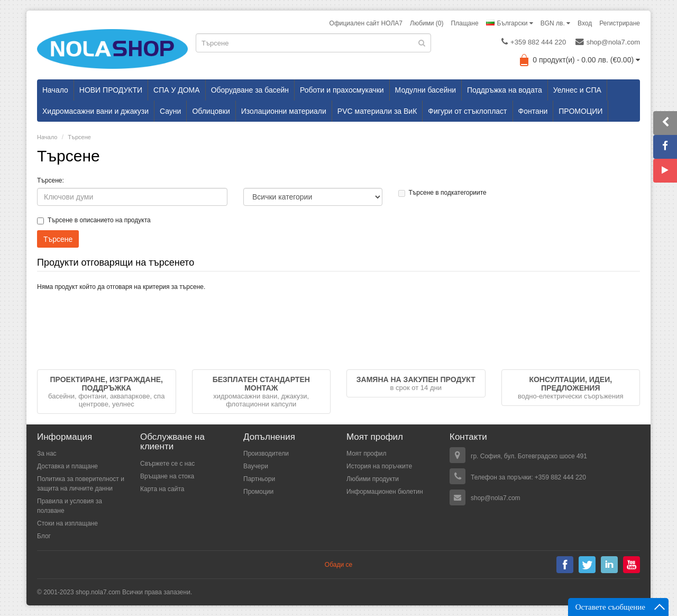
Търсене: (51, 180)
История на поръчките (379, 466)
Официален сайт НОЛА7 (366, 23)
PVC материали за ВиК (377, 111)
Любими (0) (427, 23)
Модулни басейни (426, 90)
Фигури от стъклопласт (467, 111)
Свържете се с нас (167, 464)
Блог (44, 536)
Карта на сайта (162, 489)
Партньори (259, 479)
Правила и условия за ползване (70, 506)
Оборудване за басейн (250, 90)
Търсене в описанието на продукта (94, 220)
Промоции (258, 492)
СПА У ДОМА (177, 90)
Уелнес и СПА (577, 90)
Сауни (170, 111)
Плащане (464, 23)
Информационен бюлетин (385, 492)
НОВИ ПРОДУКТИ (111, 90)
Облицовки (211, 111)
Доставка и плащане (67, 466)
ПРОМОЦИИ (580, 111)
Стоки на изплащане (67, 523)
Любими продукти (373, 479)
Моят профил (367, 454)
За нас (47, 454)
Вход (585, 23)
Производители (266, 454)
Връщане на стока (167, 476)
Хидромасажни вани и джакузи (95, 111)
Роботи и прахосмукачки (342, 90)
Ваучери (256, 466)
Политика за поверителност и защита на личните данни (81, 484)
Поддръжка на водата (505, 90)
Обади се (338, 565)
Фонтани (533, 111)
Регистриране (620, 23)
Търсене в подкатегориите (442, 193)
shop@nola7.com (608, 42)
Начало (55, 90)
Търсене (79, 137)
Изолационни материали (284, 111)
